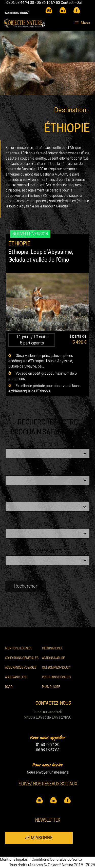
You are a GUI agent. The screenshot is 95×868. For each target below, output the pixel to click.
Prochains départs (56, 677)
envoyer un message (52, 772)
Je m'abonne (39, 838)
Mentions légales (19, 648)
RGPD (9, 687)
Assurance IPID (16, 677)
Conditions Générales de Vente (57, 859)
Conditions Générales (22, 658)
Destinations (52, 648)
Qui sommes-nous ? (56, 668)
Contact (67, 3)
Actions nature (53, 658)
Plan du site (51, 687)
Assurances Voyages (21, 668)
